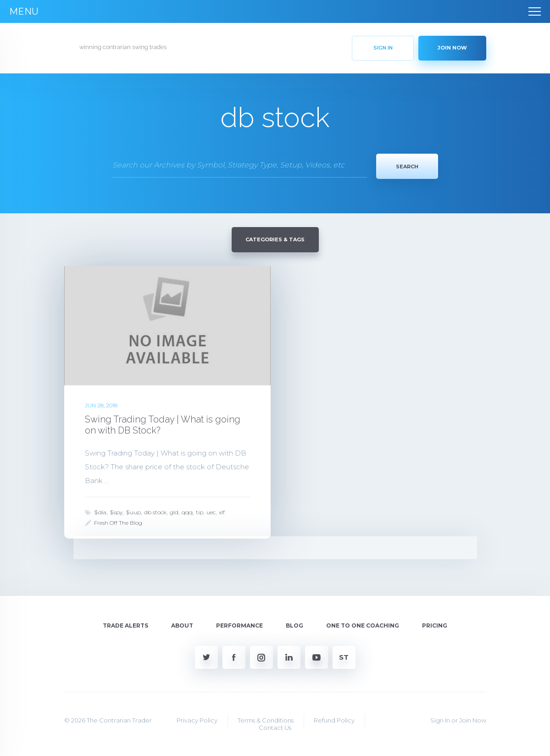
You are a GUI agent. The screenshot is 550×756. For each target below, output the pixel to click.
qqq (187, 510)
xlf (222, 510)
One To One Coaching (363, 624)
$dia (100, 510)
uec (211, 510)
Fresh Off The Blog (118, 521)
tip (200, 510)
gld (174, 510)
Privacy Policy (197, 719)
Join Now (473, 719)
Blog (294, 624)
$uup (133, 510)
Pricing (435, 624)
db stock (155, 510)
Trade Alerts (125, 624)
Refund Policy (334, 719)
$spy (116, 510)
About (182, 624)
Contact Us (275, 726)
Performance (239, 624)
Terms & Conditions (266, 719)
